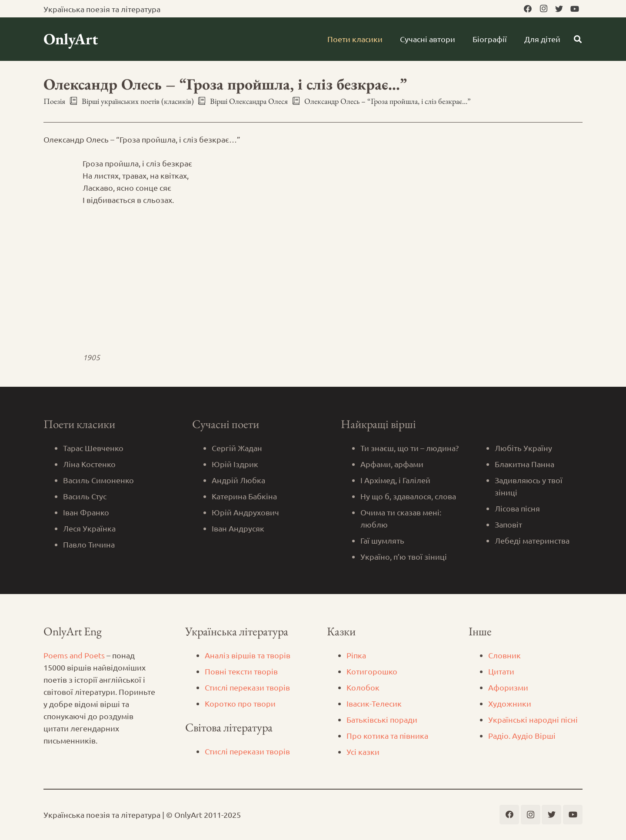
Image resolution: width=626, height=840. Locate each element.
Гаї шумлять (382, 540)
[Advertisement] (313, 279)
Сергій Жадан (237, 448)
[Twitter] (559, 9)
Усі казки (363, 752)
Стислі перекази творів (247, 687)
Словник (504, 655)
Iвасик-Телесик (374, 703)
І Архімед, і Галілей (395, 480)
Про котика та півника (387, 735)
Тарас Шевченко (93, 448)
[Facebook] (528, 9)
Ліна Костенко (89, 464)
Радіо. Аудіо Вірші (522, 735)
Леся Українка (89, 528)
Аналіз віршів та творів (248, 655)
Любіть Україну (523, 448)
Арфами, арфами (392, 464)
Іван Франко (86, 512)
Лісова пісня (517, 508)
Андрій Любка (238, 480)
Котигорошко (372, 671)
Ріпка (356, 655)
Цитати (501, 671)
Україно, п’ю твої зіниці (404, 556)
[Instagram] (543, 9)
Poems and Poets (74, 655)
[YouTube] (575, 9)
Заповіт (508, 524)
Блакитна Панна (524, 464)
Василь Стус (85, 496)
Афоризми (508, 687)
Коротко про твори (240, 703)
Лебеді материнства (532, 540)
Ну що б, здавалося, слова (408, 496)
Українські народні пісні (533, 719)
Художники (510, 703)
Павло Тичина (89, 544)
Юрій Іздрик (235, 464)
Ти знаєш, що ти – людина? (410, 448)
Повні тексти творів (241, 671)
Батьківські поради (382, 719)
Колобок (363, 687)
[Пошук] (578, 39)
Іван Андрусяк (238, 528)
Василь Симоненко (98, 480)
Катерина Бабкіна (244, 496)
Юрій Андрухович (245, 512)
